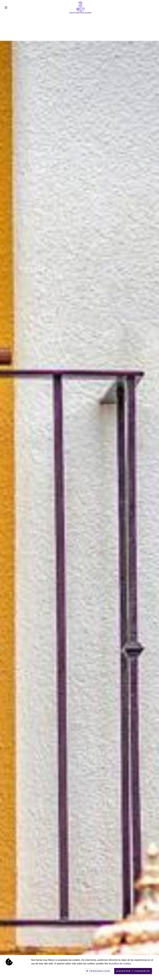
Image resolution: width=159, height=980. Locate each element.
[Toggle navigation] (6, 8)
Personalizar (98, 971)
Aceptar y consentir (133, 971)
